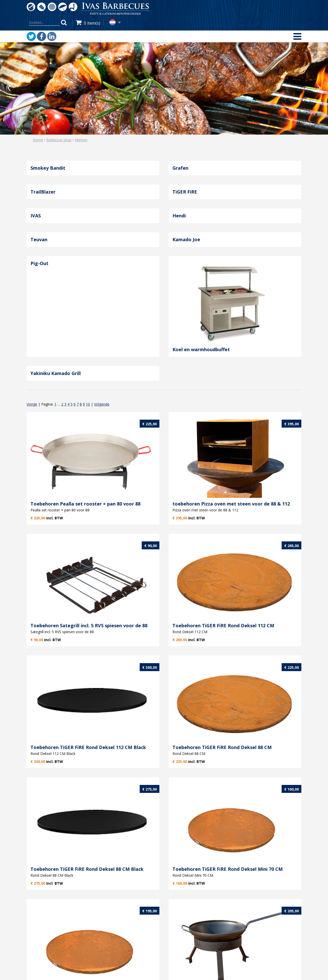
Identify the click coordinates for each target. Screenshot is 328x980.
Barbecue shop (59, 140)
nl (112, 22)
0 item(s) (92, 23)
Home (38, 140)
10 (88, 404)
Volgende (102, 404)
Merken (81, 140)
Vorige (32, 404)
